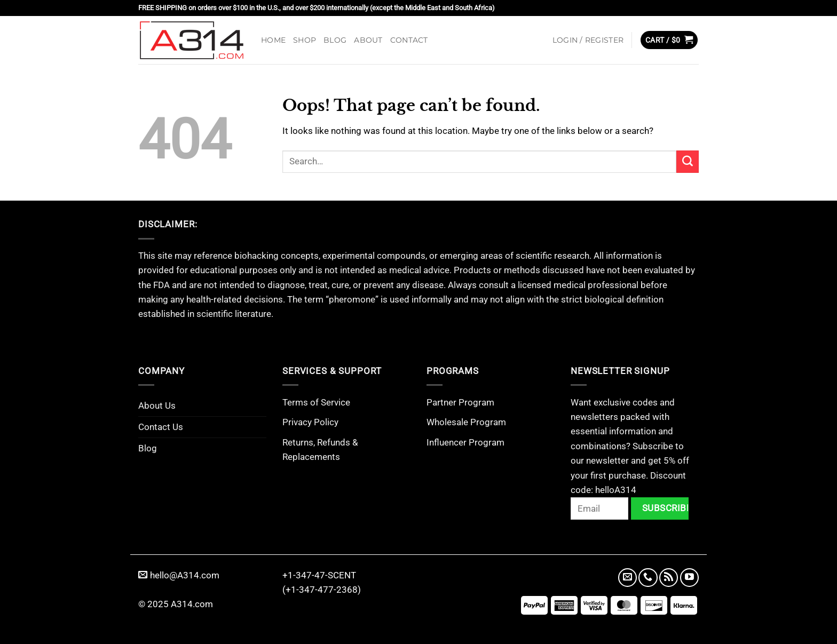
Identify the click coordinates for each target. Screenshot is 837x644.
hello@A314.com (179, 575)
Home (273, 40)
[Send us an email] (627, 578)
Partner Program (460, 402)
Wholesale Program (466, 422)
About (368, 40)
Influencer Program (465, 442)
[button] (588, 40)
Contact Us (161, 427)
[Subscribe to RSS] (669, 578)
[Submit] (688, 162)
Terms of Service (316, 402)
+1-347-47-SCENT (319, 575)
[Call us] (648, 578)
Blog (335, 40)
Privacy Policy (310, 422)
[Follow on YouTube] (689, 578)
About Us (157, 406)
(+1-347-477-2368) (322, 590)
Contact (409, 40)
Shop (305, 40)
